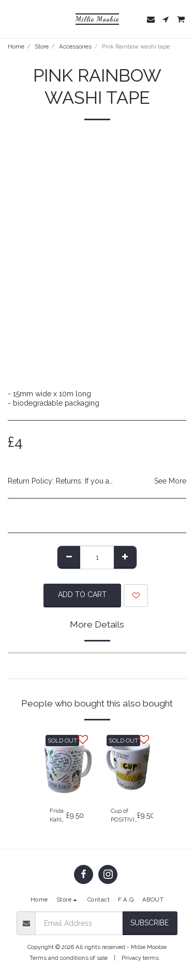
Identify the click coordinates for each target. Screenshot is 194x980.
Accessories (75, 46)
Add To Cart (82, 595)
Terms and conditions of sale (69, 958)
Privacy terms (140, 958)
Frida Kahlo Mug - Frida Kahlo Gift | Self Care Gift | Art (58, 816)
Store (42, 46)
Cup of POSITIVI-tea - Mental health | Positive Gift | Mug (124, 816)
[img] (67, 765)
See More (170, 481)
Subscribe (150, 923)
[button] (11, 19)
